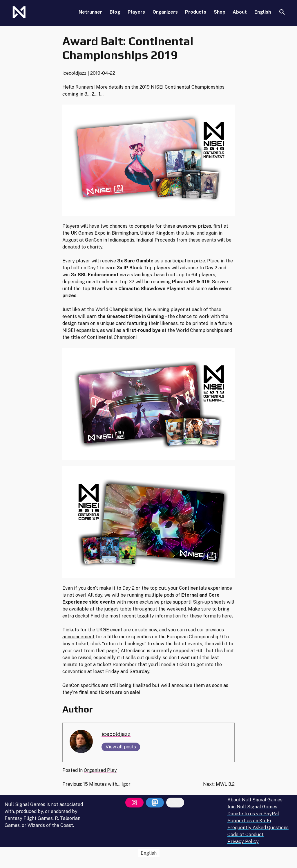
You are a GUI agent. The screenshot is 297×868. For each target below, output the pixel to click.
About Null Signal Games (255, 800)
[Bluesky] (175, 803)
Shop (220, 12)
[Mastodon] (155, 803)
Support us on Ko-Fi (249, 821)
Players (136, 12)
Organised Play (100, 770)
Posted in (73, 770)
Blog (115, 12)
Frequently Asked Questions (258, 828)
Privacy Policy (243, 841)
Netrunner (90, 12)
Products (196, 12)
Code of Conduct (246, 835)
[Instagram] (134, 803)
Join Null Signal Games (252, 807)
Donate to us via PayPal (253, 814)
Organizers (165, 12)
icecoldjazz (74, 73)
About (240, 12)
